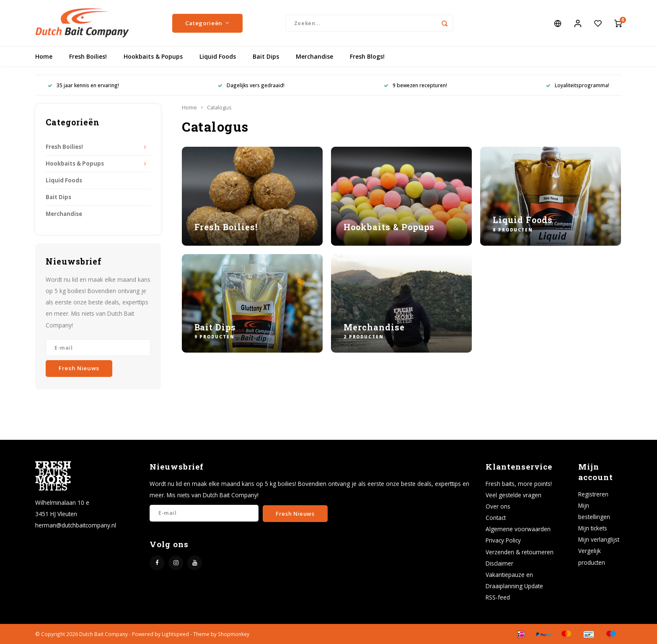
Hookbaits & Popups (153, 56)
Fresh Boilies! (88, 56)
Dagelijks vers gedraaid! (251, 85)
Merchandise (314, 56)
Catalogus (219, 108)
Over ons (498, 506)
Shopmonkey (234, 634)
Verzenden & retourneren (520, 552)
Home (44, 56)
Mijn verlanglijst (599, 539)
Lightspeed (175, 634)
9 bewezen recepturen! (415, 85)
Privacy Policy (503, 540)
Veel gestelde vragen (513, 495)
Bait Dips (266, 56)
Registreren (593, 494)
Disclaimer (499, 563)
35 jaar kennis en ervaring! (83, 85)
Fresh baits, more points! (519, 484)
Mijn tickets (593, 528)
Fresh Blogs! (367, 56)
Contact (496, 518)
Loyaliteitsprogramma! (578, 85)
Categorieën (207, 23)
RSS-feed (498, 597)
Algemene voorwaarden (518, 529)
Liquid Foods (218, 56)
